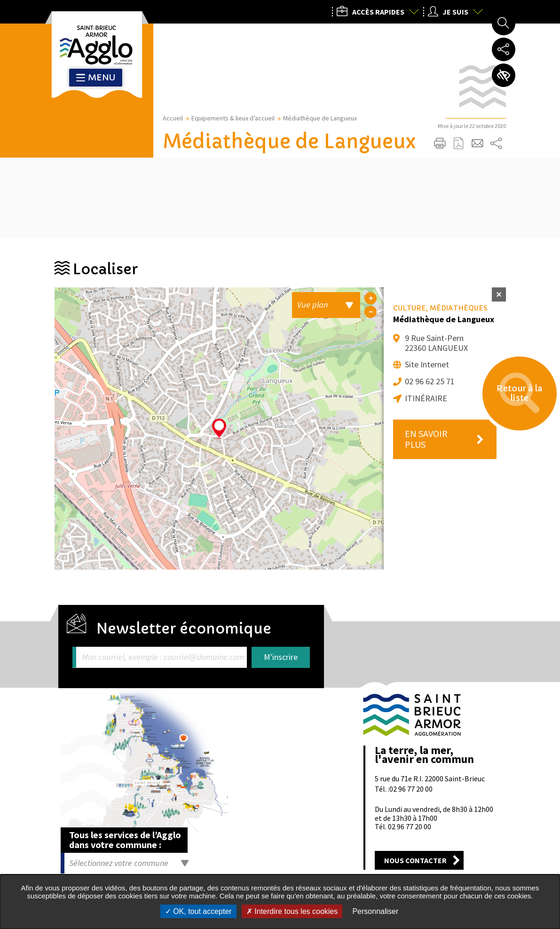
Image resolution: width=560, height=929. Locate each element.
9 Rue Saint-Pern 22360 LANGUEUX (436, 343)
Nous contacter (415, 860)
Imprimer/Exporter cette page (440, 143)
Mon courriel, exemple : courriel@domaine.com (163, 657)
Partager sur (497, 143)
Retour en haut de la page (540, 668)
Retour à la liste (518, 395)
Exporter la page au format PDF (459, 143)
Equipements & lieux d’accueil (233, 118)
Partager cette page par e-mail (478, 143)
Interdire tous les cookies (292, 911)
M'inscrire (281, 657)
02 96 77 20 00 (411, 789)
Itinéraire (426, 398)
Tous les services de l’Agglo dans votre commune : (125, 840)
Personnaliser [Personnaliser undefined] (375, 911)
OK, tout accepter (198, 911)
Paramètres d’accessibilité (504, 75)
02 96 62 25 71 (430, 381)
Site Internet (427, 364)
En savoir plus (426, 439)
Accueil (173, 118)
